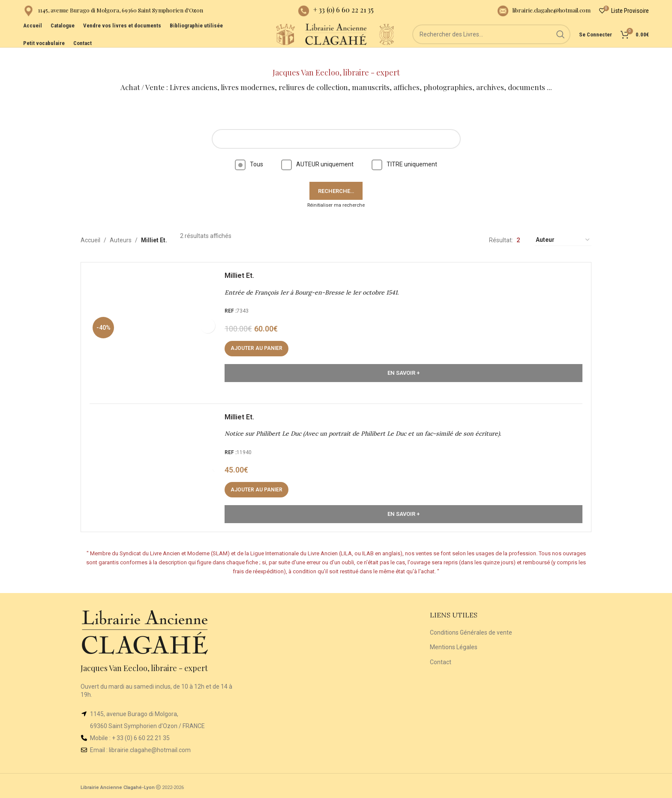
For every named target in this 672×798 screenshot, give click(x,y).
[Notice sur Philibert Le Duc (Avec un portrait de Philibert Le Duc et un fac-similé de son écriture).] (158, 461)
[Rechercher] (504, 47)
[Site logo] (263, 47)
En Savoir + (403, 362)
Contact (441, 660)
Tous (249, 149)
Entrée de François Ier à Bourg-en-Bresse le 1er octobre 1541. (316, 282)
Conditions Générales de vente (471, 630)
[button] (261, 338)
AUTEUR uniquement (317, 149)
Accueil (90, 225)
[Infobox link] (113, 13)
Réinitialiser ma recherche (336, 190)
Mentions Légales (454, 645)
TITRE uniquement (404, 149)
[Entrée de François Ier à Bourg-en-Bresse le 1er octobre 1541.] (158, 316)
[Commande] (563, 225)
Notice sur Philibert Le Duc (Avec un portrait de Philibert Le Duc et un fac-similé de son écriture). (367, 427)
